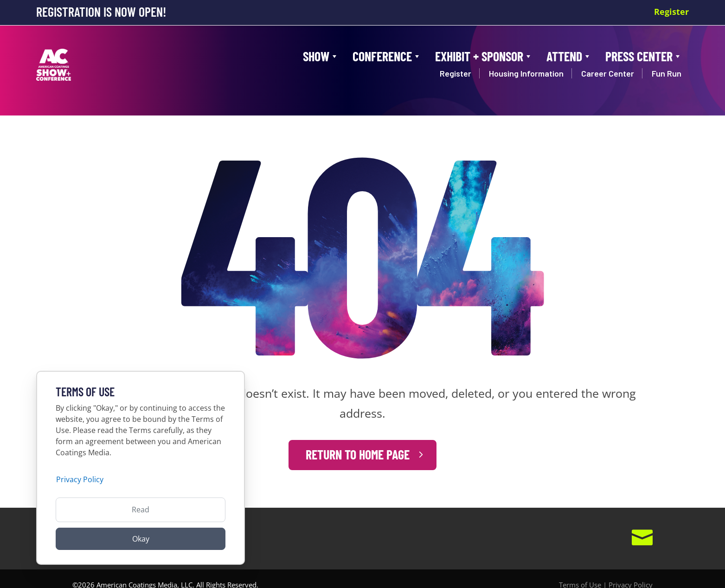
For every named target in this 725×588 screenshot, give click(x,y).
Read (141, 510)
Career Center (608, 73)
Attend (569, 56)
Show (321, 56)
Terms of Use (580, 572)
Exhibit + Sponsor (484, 56)
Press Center (644, 56)
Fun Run (667, 73)
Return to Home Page (358, 442)
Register (671, 12)
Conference (387, 56)
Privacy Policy (631, 572)
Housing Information (526, 73)
